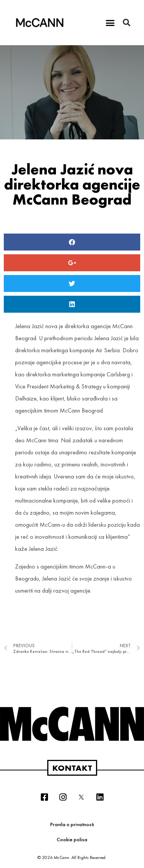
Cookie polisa (72, 839)
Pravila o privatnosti (72, 824)
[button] (110, 23)
